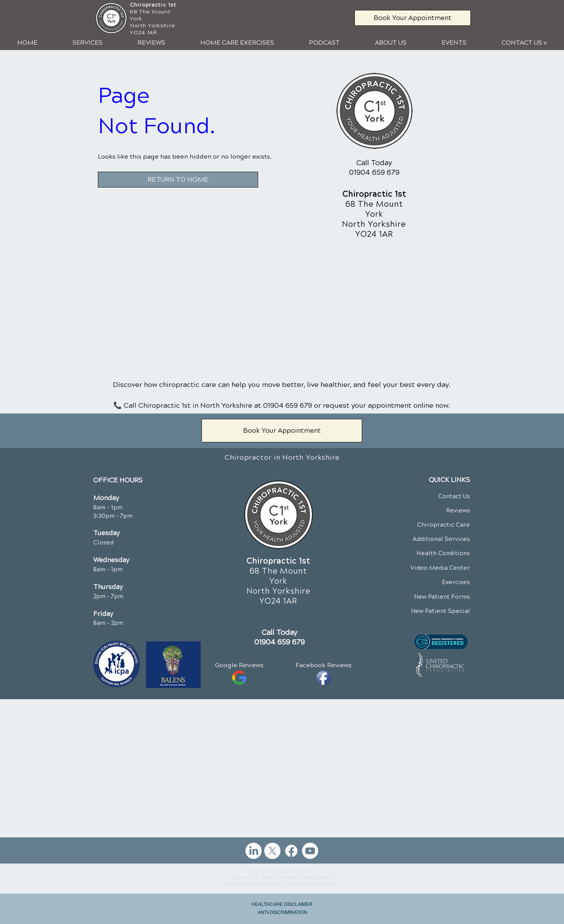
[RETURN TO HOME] (178, 180)
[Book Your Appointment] (413, 18)
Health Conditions (443, 553)
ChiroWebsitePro (314, 884)
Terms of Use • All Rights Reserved (283, 878)
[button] (87, 43)
